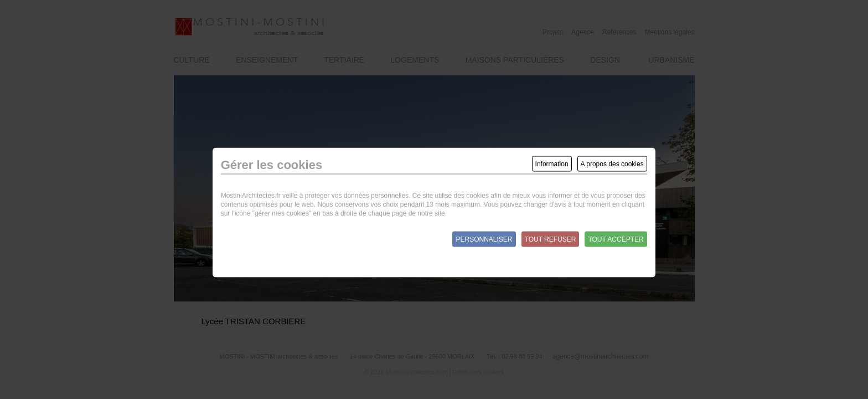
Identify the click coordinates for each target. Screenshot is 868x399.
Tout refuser (551, 239)
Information (552, 164)
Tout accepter (616, 239)
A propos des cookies (612, 164)
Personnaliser (484, 239)
